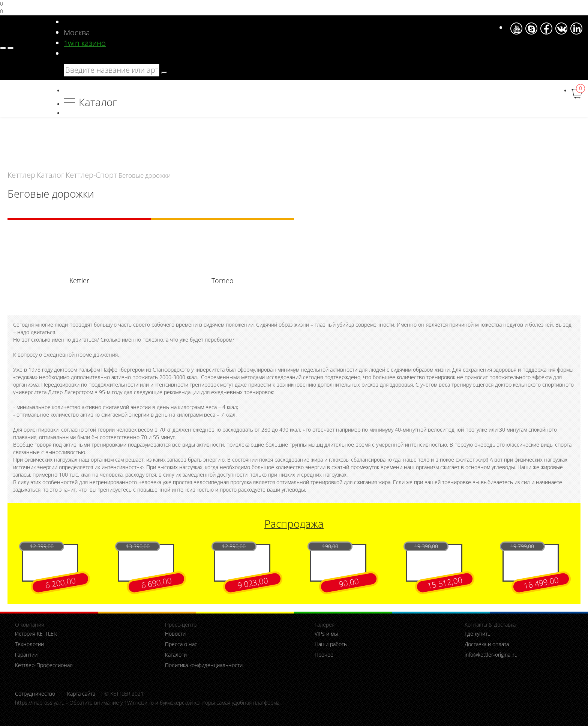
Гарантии (26, 655)
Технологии (29, 644)
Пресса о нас (181, 644)
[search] (164, 73)
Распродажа (294, 523)
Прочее (324, 655)
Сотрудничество (35, 694)
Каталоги (176, 655)
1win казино (85, 43)
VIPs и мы (326, 634)
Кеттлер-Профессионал (44, 665)
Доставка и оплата (487, 644)
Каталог (98, 102)
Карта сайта (81, 694)
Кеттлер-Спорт (91, 175)
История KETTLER (36, 634)
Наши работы (331, 644)
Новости (175, 634)
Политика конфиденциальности (204, 665)
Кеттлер (21, 175)
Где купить (478, 634)
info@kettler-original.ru (491, 655)
